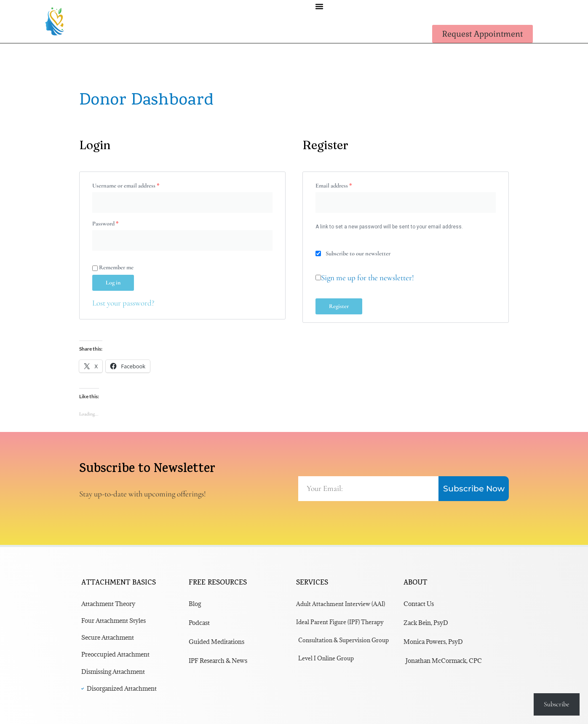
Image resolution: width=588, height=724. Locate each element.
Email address (344, 185)
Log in (113, 283)
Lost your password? (123, 303)
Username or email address (136, 185)
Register (339, 306)
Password (116, 223)
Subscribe (557, 704)
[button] (319, 6)
